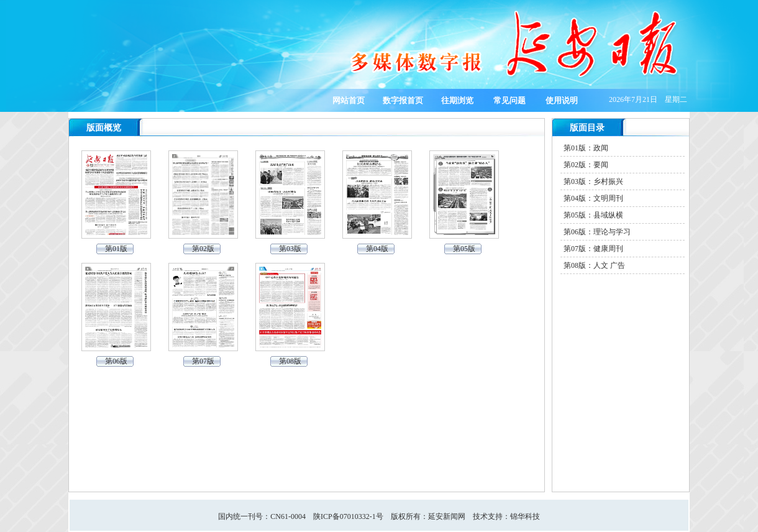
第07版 (203, 361)
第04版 (377, 249)
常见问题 (509, 100)
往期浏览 (457, 100)
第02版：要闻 (586, 165)
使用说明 (562, 100)
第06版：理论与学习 (597, 232)
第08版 (290, 361)
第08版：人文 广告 (594, 265)
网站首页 (349, 100)
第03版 (290, 249)
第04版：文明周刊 (593, 198)
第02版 (203, 249)
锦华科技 (525, 516)
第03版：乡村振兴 (593, 181)
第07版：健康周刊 (593, 249)
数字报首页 (403, 100)
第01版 (116, 249)
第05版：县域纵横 (593, 215)
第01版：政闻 (586, 148)
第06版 (116, 361)
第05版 (464, 249)
